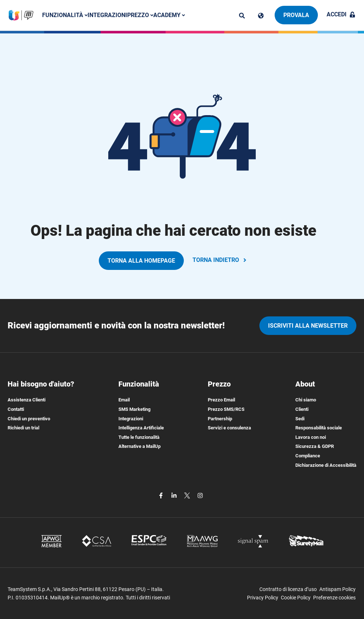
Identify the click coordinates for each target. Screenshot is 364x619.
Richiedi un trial (23, 428)
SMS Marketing (134, 409)
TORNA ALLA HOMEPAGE (141, 261)
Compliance (308, 456)
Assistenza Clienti (27, 400)
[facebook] (162, 495)
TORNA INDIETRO (220, 260)
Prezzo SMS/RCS (226, 409)
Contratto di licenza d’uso (288, 589)
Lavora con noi (311, 437)
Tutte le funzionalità (139, 437)
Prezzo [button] (140, 15)
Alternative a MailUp (139, 446)
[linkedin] (175, 495)
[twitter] (188, 495)
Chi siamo (306, 400)
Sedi (300, 419)
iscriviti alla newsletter (308, 326)
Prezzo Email (221, 400)
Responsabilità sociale (319, 428)
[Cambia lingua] (261, 16)
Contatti (16, 409)
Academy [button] (169, 15)
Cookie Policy (296, 598)
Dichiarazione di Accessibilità (326, 465)
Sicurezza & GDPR (315, 446)
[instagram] (200, 495)
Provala (296, 15)
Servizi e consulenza (229, 428)
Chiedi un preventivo (29, 419)
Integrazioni (107, 15)
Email (124, 400)
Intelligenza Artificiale (141, 428)
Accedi (341, 14)
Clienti (302, 409)
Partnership (220, 419)
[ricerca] (242, 16)
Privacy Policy (263, 598)
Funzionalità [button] (65, 15)
